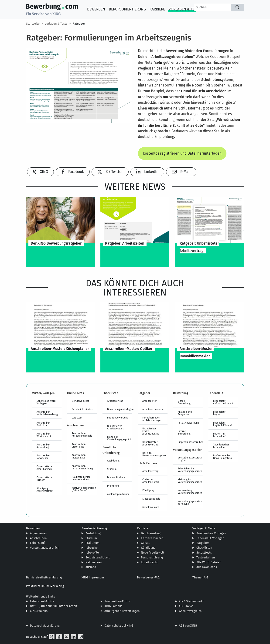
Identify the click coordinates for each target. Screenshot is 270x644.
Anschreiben (38, 538)
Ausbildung (113, 461)
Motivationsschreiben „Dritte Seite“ (84, 489)
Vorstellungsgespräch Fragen (190, 459)
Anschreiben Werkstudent (44, 435)
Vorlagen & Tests (185, 9)
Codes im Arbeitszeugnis (151, 481)
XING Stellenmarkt (191, 601)
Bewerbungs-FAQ (148, 577)
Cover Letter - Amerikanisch (44, 468)
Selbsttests (204, 553)
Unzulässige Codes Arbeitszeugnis (151, 431)
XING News (186, 606)
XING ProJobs (39, 611)
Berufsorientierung (127, 9)
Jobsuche (92, 548)
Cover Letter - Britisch (44, 479)
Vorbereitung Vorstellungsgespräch (190, 492)
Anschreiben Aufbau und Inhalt (82, 434)
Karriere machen (152, 538)
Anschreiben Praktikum (43, 424)
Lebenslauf (37, 543)
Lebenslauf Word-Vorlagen (46, 402)
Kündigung (148, 490)
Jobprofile (92, 553)
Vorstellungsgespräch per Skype (190, 503)
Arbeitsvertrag (115, 401)
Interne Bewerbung (184, 432)
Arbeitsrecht (149, 562)
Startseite (33, 24)
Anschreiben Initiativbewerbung (47, 413)
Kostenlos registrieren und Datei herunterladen (182, 153)
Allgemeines (38, 533)
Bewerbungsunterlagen (120, 409)
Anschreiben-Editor (117, 601)
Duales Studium (116, 477)
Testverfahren (206, 557)
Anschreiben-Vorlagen (211, 533)
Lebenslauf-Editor (42, 601)
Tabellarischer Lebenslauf (221, 446)
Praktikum (113, 486)
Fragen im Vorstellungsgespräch (119, 438)
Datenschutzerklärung (45, 626)
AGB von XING (188, 626)
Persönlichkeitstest (83, 409)
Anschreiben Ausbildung (43, 446)
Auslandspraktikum (118, 494)
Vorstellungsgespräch (45, 548)
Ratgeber (79, 24)
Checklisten (204, 548)
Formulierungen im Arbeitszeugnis (152, 419)
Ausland (91, 567)
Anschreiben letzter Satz (79, 456)
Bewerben (96, 9)
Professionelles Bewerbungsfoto (222, 457)
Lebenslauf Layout (219, 413)
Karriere (157, 9)
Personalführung (152, 557)
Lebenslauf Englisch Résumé (223, 424)
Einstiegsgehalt (151, 499)
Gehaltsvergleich (190, 611)
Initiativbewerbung (118, 418)
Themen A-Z (200, 577)
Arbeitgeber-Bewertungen (122, 611)
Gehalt (145, 543)
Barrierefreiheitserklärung (44, 577)
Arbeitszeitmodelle (153, 409)
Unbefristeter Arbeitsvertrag (150, 443)
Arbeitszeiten (150, 401)
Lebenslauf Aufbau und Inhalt (223, 402)
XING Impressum (93, 577)
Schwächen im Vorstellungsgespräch (190, 470)
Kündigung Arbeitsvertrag (45, 490)
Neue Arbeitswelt (153, 553)
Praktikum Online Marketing (45, 586)
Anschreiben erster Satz (79, 445)
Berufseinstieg (151, 533)
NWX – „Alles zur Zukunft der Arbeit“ (54, 606)
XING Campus (113, 606)
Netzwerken (94, 562)
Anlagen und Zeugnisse (185, 413)
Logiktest (77, 418)
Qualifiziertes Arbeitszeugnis (115, 427)
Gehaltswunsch (151, 507)
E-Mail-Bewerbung (184, 402)
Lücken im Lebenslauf (219, 435)
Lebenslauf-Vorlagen (210, 538)
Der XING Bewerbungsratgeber (154, 454)
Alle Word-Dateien (209, 562)
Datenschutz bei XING (119, 626)
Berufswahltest (80, 401)
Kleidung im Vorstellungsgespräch (190, 481)
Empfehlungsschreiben (190, 442)
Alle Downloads (207, 567)
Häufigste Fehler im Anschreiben (81, 478)
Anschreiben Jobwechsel (43, 457)
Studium (112, 469)
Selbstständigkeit (98, 557)
